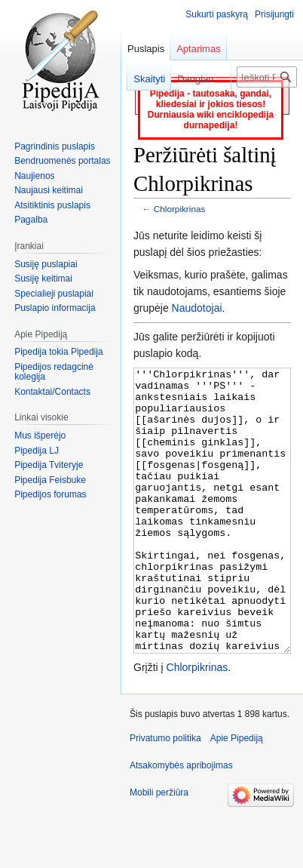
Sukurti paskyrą (217, 14)
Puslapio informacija (55, 308)
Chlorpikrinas (180, 209)
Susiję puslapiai (46, 264)
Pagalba (31, 220)
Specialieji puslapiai (54, 294)
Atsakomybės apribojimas (181, 822)
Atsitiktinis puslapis (52, 205)
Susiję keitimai (43, 279)
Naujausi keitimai (49, 190)
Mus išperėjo (40, 436)
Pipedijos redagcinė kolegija (54, 372)
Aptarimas (199, 49)
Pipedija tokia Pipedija (58, 352)
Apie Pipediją (237, 795)
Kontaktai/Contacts (52, 392)
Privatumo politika (165, 795)
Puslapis (146, 49)
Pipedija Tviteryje (49, 465)
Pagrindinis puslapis (55, 146)
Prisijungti (274, 14)
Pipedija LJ (37, 451)
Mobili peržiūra (159, 849)
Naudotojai (197, 308)
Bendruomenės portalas (62, 161)
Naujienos (34, 176)
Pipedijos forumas (50, 494)
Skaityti (142, 79)
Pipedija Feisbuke (50, 480)
